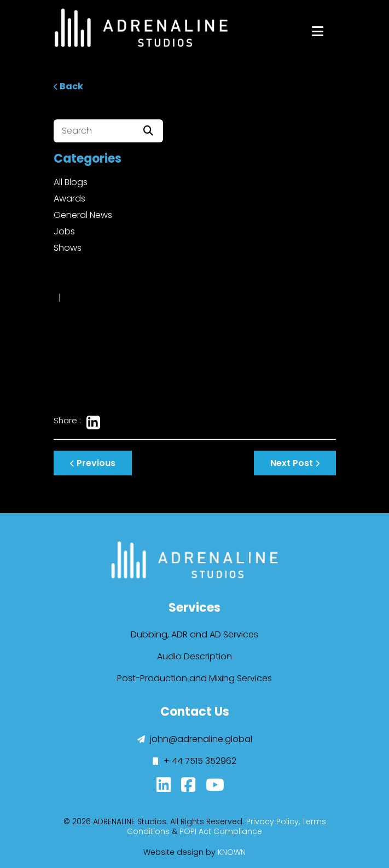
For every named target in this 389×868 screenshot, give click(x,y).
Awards (69, 199)
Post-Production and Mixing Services (194, 678)
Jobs (64, 231)
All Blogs (71, 182)
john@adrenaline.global (195, 739)
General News (83, 215)
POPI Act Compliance (221, 831)
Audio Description (194, 656)
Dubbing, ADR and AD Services (194, 634)
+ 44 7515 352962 (194, 761)
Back (68, 86)
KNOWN (232, 852)
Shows (68, 248)
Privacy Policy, (273, 821)
